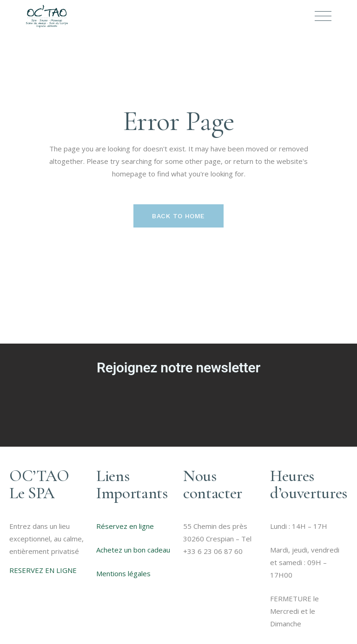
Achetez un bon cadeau (133, 550)
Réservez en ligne (125, 526)
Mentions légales (123, 573)
